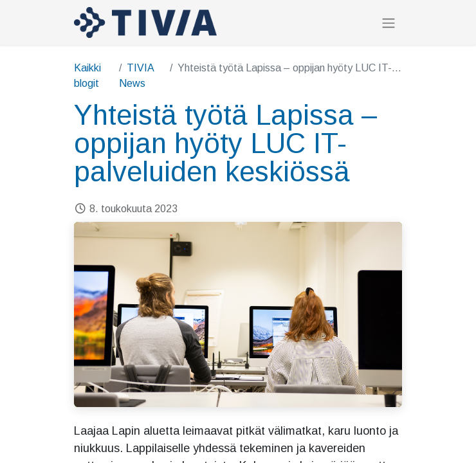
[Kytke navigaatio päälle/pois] (389, 23)
